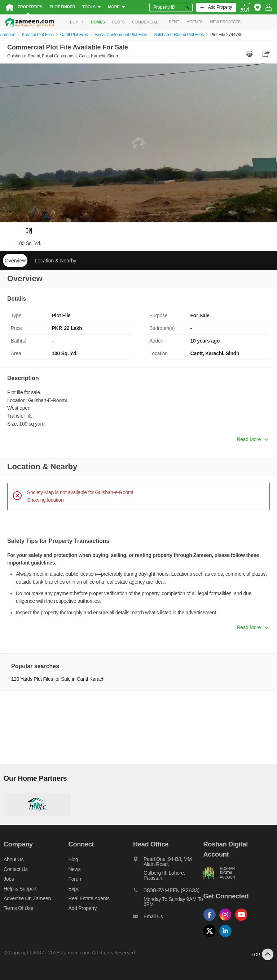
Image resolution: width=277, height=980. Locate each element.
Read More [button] (252, 439)
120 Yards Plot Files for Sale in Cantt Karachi (58, 679)
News (75, 869)
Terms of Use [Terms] (18, 908)
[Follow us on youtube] (243, 921)
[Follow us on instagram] (227, 921)
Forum (76, 879)
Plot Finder (62, 7)
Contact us (16, 869)
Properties (30, 7)
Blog (73, 859)
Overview (15, 261)
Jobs (9, 879)
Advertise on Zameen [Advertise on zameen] (27, 898)
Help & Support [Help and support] (20, 889)
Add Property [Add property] (83, 908)
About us (14, 859)
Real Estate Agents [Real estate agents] (89, 898)
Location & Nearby (55, 261)
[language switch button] (245, 7)
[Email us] (168, 918)
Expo (74, 889)
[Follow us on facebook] (211, 921)
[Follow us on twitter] (211, 937)
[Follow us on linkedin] (227, 937)
